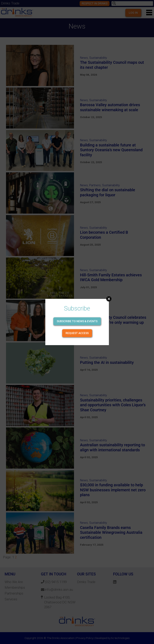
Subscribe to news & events (77, 321)
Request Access (77, 333)
